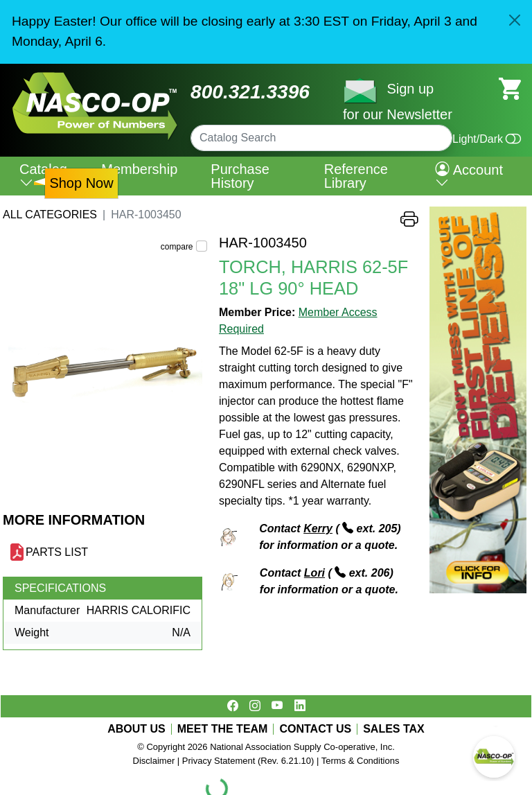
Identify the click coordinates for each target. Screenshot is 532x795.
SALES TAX (394, 729)
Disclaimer (154, 761)
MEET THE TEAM (223, 729)
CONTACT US (315, 729)
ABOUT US (136, 729)
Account (469, 176)
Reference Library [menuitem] (356, 176)
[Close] (515, 20)
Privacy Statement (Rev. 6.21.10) (248, 761)
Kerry (318, 528)
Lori (314, 573)
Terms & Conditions (361, 761)
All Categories (50, 215)
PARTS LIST (57, 552)
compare (177, 247)
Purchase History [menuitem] (240, 176)
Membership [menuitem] (139, 169)
